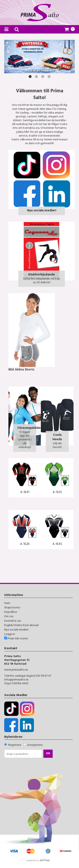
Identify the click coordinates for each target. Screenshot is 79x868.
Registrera (15, 745)
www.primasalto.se (16, 670)
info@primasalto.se (16, 680)
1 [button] (30, 76)
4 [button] (49, 76)
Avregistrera (35, 745)
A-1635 (57, 493)
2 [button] (36, 76)
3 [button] (43, 76)
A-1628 (25, 544)
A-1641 (25, 493)
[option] (39, 57)
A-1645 (57, 544)
